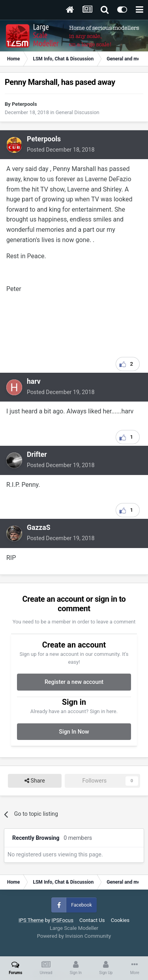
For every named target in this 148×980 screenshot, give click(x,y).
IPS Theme (31, 920)
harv (34, 381)
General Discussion (78, 112)
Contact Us (92, 920)
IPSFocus (63, 920)
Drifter (37, 454)
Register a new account (74, 682)
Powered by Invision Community (74, 936)
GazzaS (39, 528)
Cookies (120, 920)
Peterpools (24, 104)
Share (35, 781)
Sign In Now (74, 732)
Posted (61, 150)
